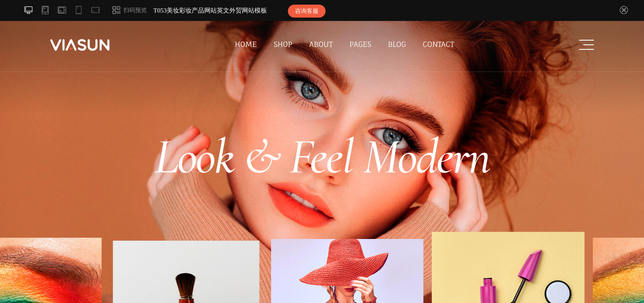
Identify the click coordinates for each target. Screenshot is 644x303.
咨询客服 (307, 11)
